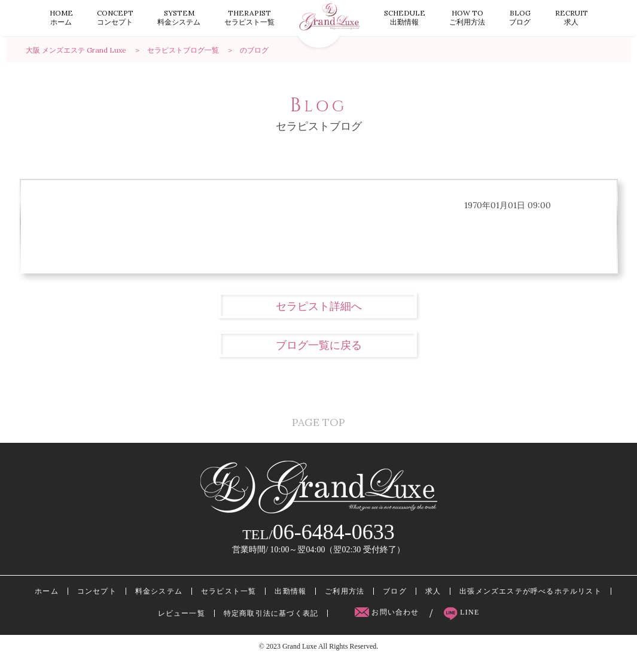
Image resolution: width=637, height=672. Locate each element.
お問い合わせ (388, 625)
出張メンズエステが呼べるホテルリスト (531, 604)
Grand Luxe (300, 659)
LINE (461, 625)
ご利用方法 (467, 17)
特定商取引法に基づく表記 (271, 627)
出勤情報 (405, 17)
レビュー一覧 (182, 627)
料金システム (179, 17)
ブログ (520, 17)
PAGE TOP (318, 425)
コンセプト (115, 17)
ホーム (61, 17)
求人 (572, 17)
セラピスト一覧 (249, 17)
